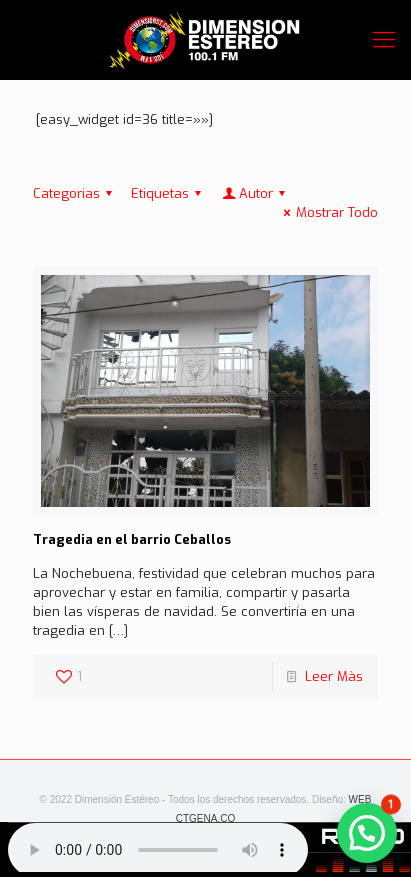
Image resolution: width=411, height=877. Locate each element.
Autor (255, 193)
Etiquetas (169, 193)
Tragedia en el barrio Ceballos (132, 539)
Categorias (75, 193)
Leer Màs (334, 676)
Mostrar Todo (328, 212)
